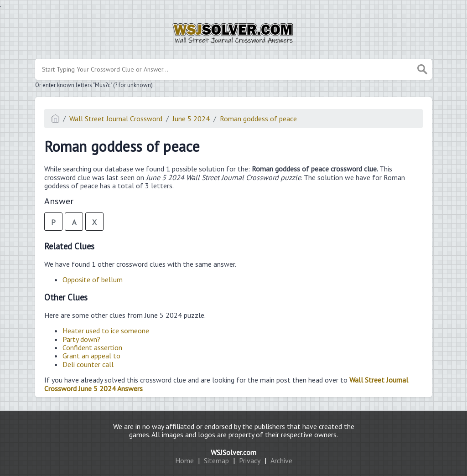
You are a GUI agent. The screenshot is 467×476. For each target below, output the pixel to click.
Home (184, 460)
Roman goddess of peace (258, 119)
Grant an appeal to (91, 356)
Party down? (81, 339)
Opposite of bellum (93, 279)
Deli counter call (88, 364)
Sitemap (216, 460)
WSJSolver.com (233, 452)
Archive (281, 460)
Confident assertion (92, 347)
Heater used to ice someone (106, 331)
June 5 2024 (191, 119)
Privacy (250, 460)
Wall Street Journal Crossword (116, 119)
